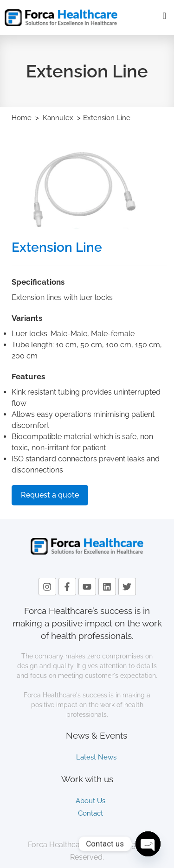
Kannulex (59, 118)
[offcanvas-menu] (164, 16)
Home (22, 118)
